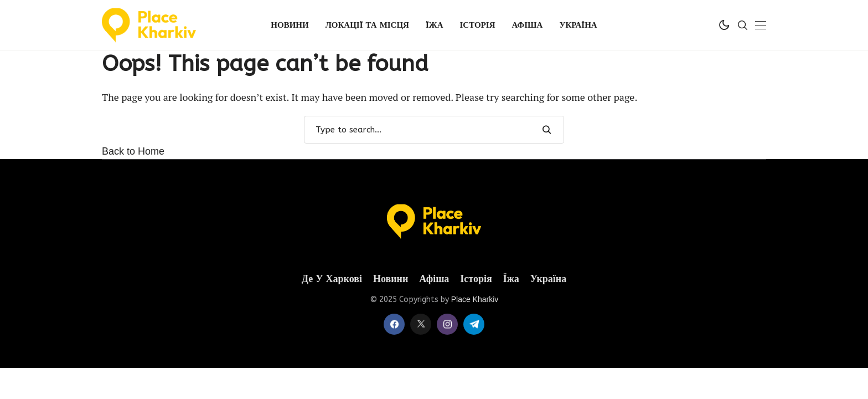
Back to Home (133, 151)
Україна (549, 279)
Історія (476, 279)
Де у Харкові (332, 279)
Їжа (511, 279)
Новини (391, 279)
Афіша (434, 279)
